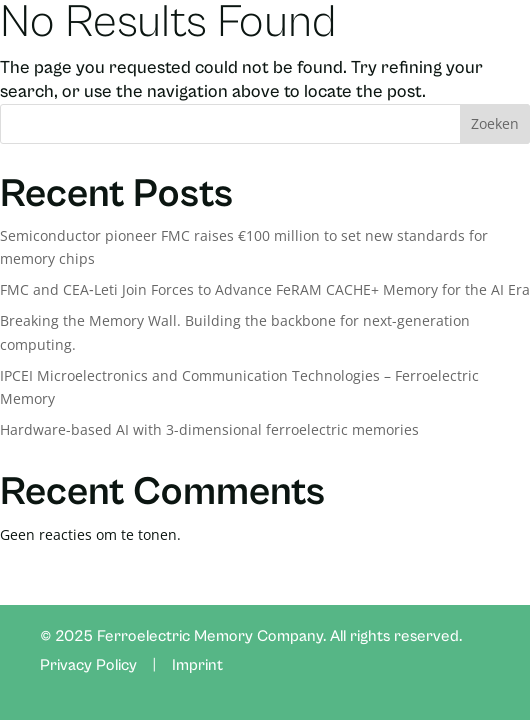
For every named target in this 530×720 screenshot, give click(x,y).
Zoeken (495, 123)
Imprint (197, 665)
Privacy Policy (88, 665)
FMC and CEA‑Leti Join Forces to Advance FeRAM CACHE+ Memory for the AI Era (265, 289)
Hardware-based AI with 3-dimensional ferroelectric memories (209, 429)
